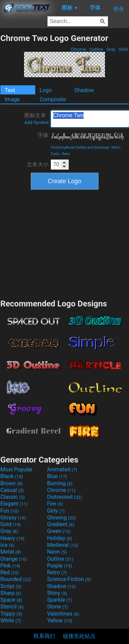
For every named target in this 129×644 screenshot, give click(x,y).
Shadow (84, 90)
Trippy (11, 614)
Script (11, 586)
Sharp (11, 593)
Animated (62, 469)
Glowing (61, 518)
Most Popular (17, 469)
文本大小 (38, 164)
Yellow (60, 620)
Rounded (16, 579)
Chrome (78, 49)
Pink (10, 566)
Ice (7, 545)
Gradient (61, 524)
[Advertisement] (65, 243)
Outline (96, 49)
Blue (57, 476)
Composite (53, 99)
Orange (14, 559)
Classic (13, 497)
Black (12, 476)
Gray (111, 49)
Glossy (13, 518)
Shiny (57, 593)
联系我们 (44, 636)
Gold (123, 49)
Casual (12, 490)
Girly (56, 511)
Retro (66, 154)
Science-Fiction (69, 579)
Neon (57, 552)
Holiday (60, 538)
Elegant (14, 504)
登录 (119, 9)
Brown (11, 483)
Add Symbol (36, 122)
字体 (43, 135)
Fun (9, 511)
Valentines (63, 614)
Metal (11, 552)
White (11, 620)
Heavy (12, 538)
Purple (59, 566)
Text (10, 90)
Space (11, 600)
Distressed (64, 497)
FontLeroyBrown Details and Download (80, 147)
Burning (60, 483)
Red (10, 572)
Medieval (63, 545)
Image (12, 99)
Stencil (12, 607)
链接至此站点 (79, 636)
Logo (46, 90)
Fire (55, 504)
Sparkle (59, 600)
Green (59, 531)
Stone (57, 607)
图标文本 (36, 119)
